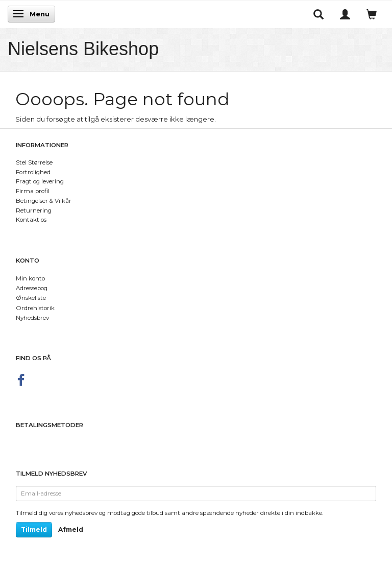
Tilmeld (34, 529)
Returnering (34, 210)
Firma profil (33, 191)
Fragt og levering (40, 181)
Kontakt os (31, 220)
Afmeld (71, 529)
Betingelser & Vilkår (44, 201)
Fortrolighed (33, 172)
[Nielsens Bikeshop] (83, 49)
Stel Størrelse (34, 162)
